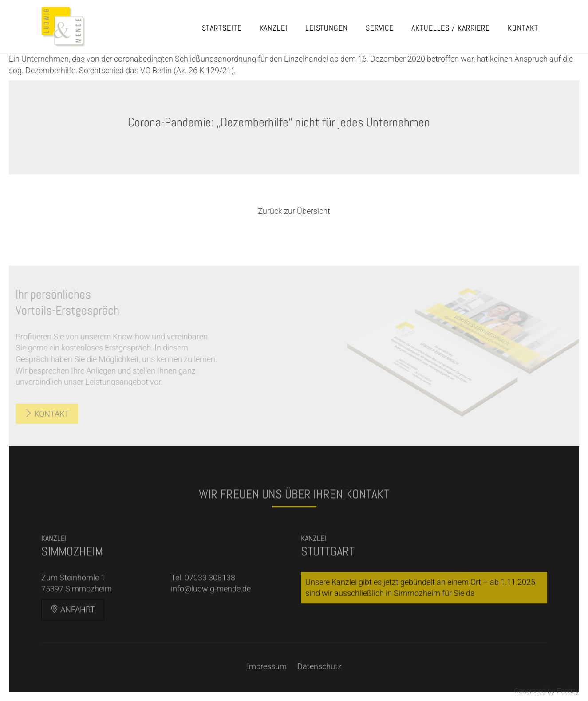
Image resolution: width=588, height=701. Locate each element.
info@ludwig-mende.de (211, 598)
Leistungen (327, 28)
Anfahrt (73, 619)
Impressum (267, 675)
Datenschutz (320, 675)
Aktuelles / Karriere (451, 28)
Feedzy (568, 691)
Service (380, 28)
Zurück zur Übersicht (294, 211)
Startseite (222, 28)
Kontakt (523, 28)
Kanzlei (274, 28)
